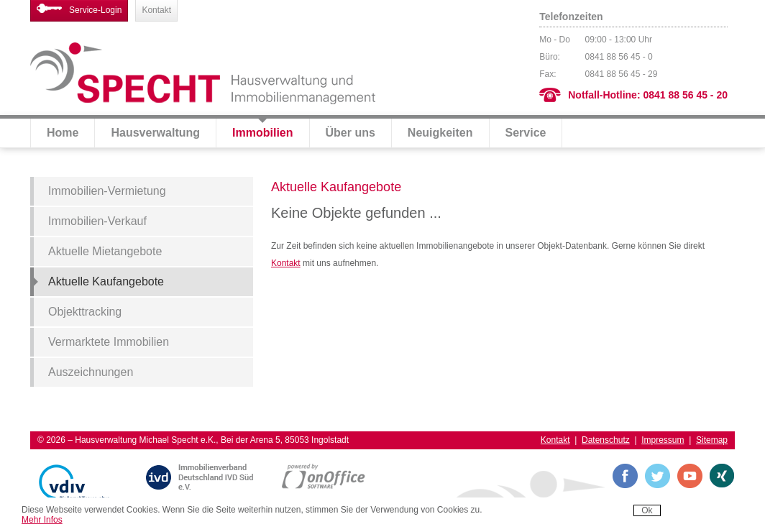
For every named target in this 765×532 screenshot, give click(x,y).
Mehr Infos (42, 520)
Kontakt (156, 10)
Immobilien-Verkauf (97, 221)
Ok (647, 510)
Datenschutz (606, 440)
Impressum (663, 440)
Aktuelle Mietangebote (105, 251)
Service (526, 133)
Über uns (351, 133)
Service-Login (79, 9)
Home (63, 133)
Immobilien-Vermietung (107, 191)
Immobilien (262, 133)
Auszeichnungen (91, 372)
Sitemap (712, 440)
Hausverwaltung (155, 133)
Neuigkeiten (440, 133)
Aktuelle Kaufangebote (106, 281)
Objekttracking (85, 312)
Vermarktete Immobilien (109, 342)
